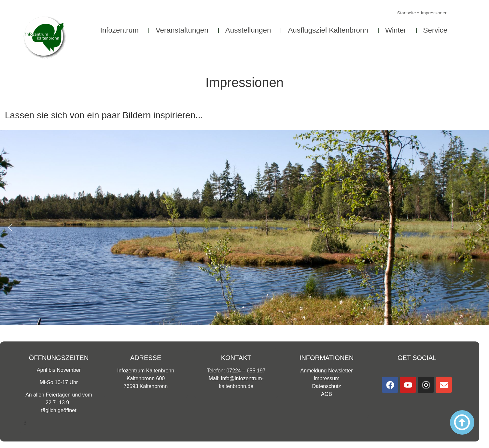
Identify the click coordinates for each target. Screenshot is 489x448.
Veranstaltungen (184, 30)
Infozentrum (121, 30)
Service (437, 30)
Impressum (326, 378)
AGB (327, 394)
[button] (10, 227)
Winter (397, 30)
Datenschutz (327, 386)
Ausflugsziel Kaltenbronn (329, 30)
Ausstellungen (250, 30)
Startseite (406, 13)
